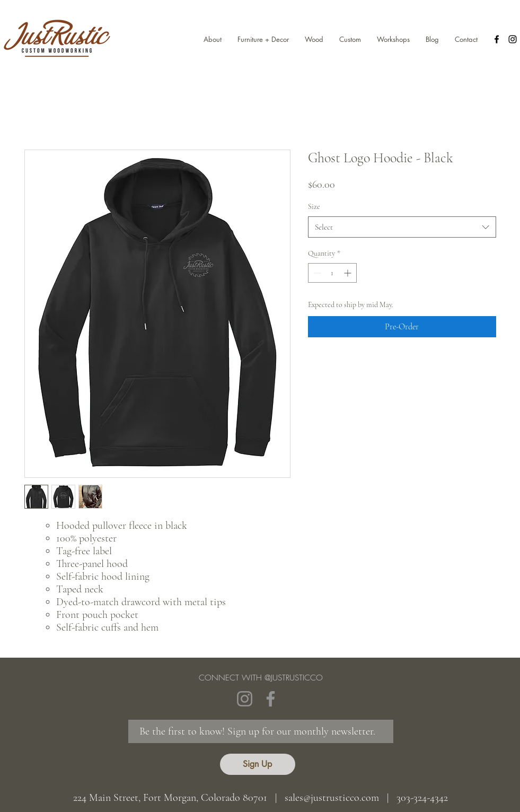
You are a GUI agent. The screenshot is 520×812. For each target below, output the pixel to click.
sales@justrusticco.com (332, 798)
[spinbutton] (332, 273)
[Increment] (349, 273)
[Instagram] (245, 699)
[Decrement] (316, 273)
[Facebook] (271, 699)
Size (314, 207)
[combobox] (402, 227)
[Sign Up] (258, 764)
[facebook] (497, 39)
